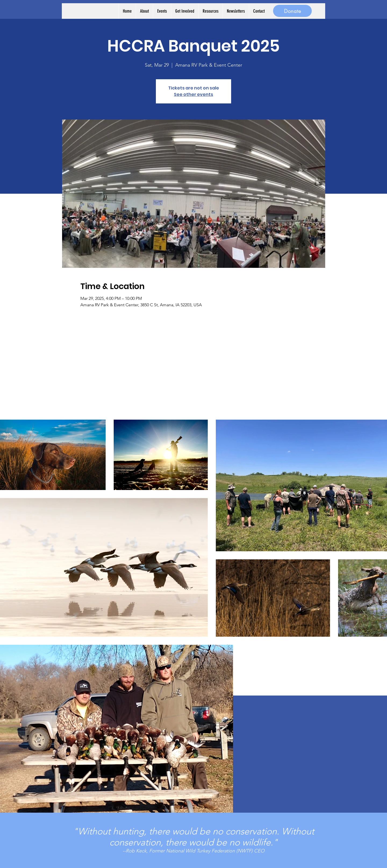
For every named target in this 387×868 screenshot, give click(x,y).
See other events (193, 94)
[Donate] (292, 11)
